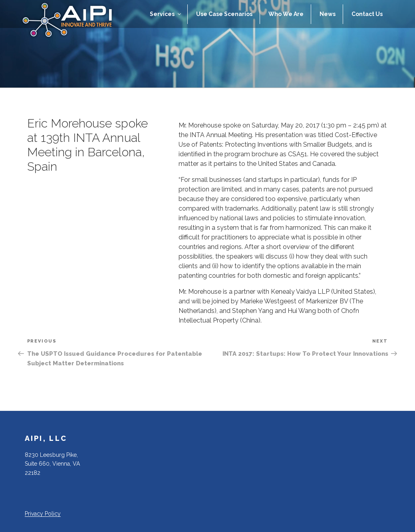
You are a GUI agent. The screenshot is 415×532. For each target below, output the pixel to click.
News (328, 14)
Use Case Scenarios (224, 14)
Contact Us (367, 14)
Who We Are (286, 14)
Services (166, 14)
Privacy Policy (43, 514)
